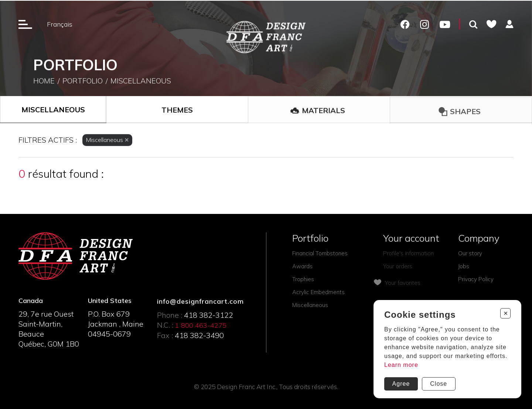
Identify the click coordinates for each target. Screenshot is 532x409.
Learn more (401, 365)
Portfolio (83, 81)
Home (44, 81)
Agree (401, 384)
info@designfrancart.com (200, 301)
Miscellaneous (141, 81)
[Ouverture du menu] (25, 24)
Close (439, 384)
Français (60, 24)
